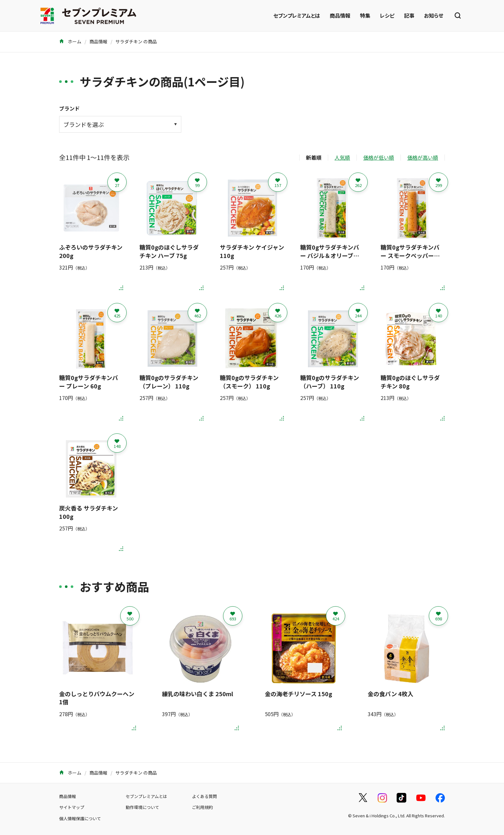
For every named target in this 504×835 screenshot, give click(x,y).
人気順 (342, 157)
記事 (409, 15)
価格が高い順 (423, 157)
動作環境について (142, 807)
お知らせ (434, 15)
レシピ (387, 15)
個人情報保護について (80, 818)
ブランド (69, 108)
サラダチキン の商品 (136, 41)
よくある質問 (204, 796)
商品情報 (340, 15)
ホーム (70, 41)
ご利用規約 (202, 807)
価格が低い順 (379, 157)
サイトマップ (72, 807)
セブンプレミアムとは (297, 15)
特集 (365, 15)
